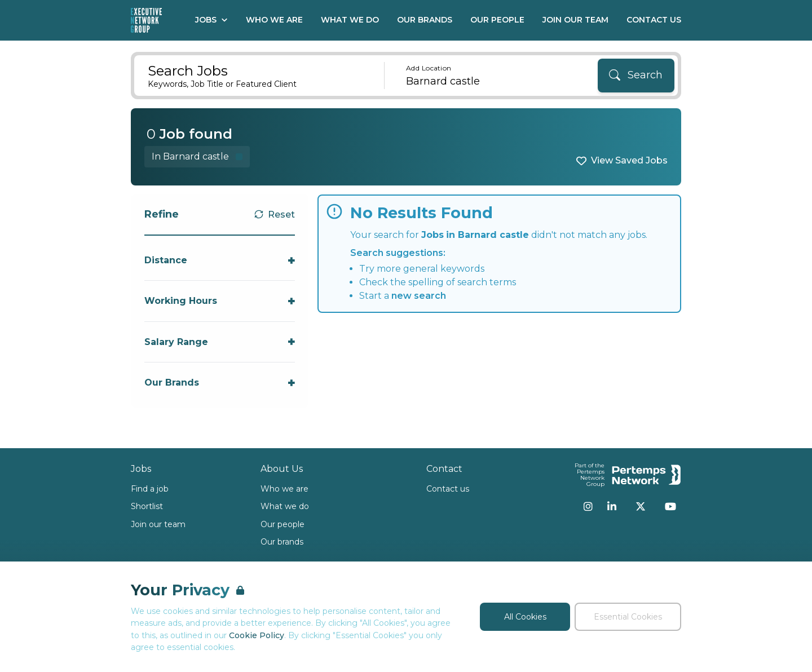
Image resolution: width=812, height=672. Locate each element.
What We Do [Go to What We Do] (350, 20)
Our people (283, 524)
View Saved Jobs (629, 160)
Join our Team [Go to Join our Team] (575, 20)
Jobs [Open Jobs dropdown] (211, 20)
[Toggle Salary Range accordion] (220, 342)
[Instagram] (588, 506)
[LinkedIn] (612, 506)
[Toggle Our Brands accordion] (220, 383)
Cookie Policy (257, 635)
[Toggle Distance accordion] (220, 260)
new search (419, 296)
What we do (285, 506)
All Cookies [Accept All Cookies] (525, 617)
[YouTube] (670, 506)
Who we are (284, 489)
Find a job (150, 489)
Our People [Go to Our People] (497, 20)
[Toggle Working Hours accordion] (220, 301)
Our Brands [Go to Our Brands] (425, 20)
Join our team (158, 524)
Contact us (448, 489)
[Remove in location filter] (197, 156)
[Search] (636, 76)
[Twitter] (641, 506)
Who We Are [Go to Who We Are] (274, 20)
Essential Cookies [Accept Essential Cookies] (628, 617)
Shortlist (147, 506)
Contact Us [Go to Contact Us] (654, 20)
